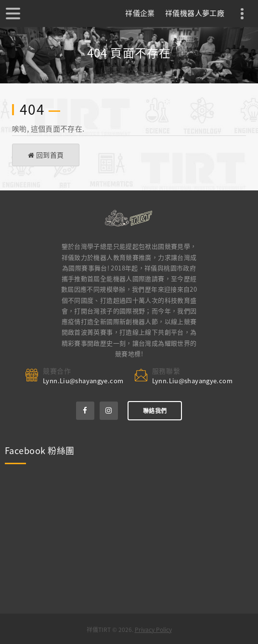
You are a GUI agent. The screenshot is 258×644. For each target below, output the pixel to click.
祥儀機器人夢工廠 (195, 13)
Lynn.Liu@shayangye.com (83, 381)
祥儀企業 (140, 13)
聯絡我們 (155, 411)
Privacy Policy (153, 630)
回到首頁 (46, 155)
